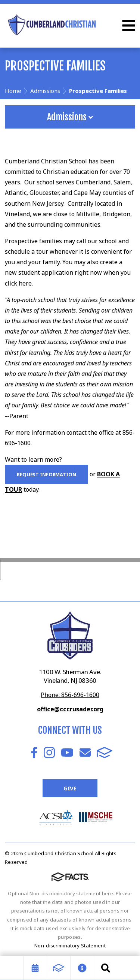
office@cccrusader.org (70, 709)
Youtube (67, 753)
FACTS (105, 753)
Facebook (34, 753)
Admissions (70, 117)
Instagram (49, 753)
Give (70, 788)
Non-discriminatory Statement (70, 946)
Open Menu (129, 25)
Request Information (46, 474)
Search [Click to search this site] (106, 968)
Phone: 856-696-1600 (70, 695)
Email (85, 753)
